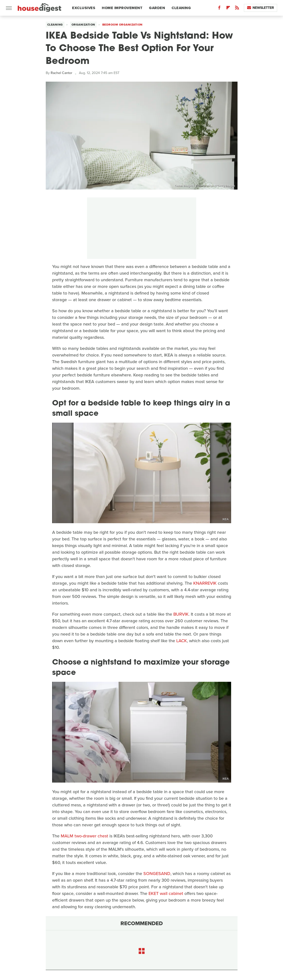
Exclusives (84, 8)
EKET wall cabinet (166, 893)
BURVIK (181, 614)
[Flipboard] (228, 9)
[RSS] (237, 9)
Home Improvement (122, 8)
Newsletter (261, 8)
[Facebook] (219, 9)
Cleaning (181, 8)
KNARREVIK (205, 583)
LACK (182, 641)
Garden (157, 8)
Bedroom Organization (122, 25)
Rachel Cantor (61, 73)
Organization (83, 25)
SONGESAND (157, 874)
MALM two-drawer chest (84, 836)
